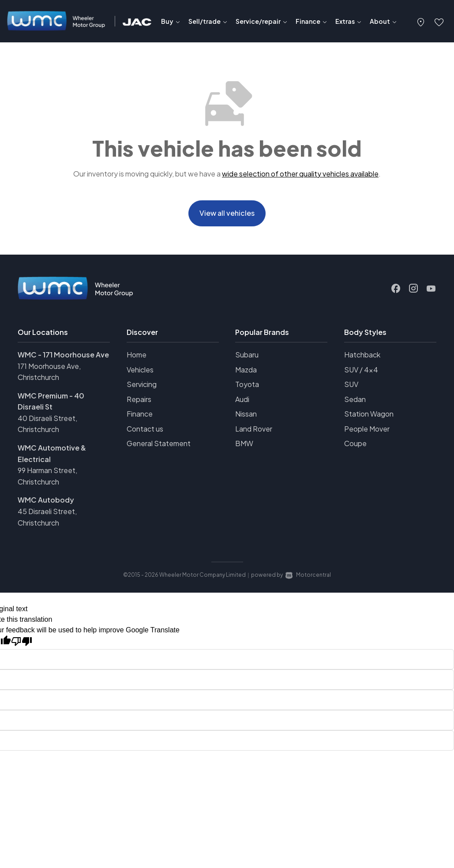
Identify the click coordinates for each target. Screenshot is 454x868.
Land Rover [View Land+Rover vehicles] (254, 432)
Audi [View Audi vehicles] (242, 402)
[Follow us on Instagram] (413, 292)
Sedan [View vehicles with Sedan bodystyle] (355, 402)
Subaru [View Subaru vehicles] (247, 358)
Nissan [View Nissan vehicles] (246, 417)
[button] (421, 21)
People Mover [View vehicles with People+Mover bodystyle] (367, 432)
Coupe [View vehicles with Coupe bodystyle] (355, 447)
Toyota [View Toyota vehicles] (247, 387)
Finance (140, 417)
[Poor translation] (22, 644)
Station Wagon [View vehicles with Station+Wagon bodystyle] (369, 417)
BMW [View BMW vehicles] (244, 447)
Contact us (145, 432)
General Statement (159, 447)
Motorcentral (308, 578)
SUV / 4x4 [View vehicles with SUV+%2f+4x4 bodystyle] (361, 373)
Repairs (139, 402)
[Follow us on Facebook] (396, 292)
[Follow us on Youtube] (431, 292)
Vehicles (140, 373)
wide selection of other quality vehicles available (300, 174)
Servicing (142, 387)
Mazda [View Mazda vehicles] (246, 373)
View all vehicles (227, 215)
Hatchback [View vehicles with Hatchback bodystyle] (362, 358)
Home (137, 358)
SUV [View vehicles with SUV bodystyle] (351, 387)
